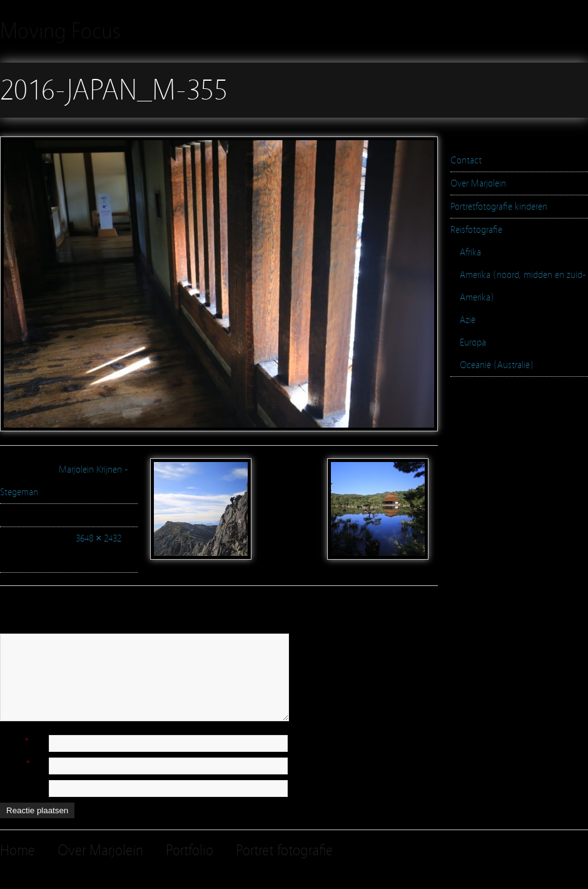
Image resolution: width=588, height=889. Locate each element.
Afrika (470, 252)
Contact (466, 160)
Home (18, 850)
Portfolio (190, 850)
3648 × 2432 (99, 538)
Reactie (14, 628)
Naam (11, 741)
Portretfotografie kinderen (499, 207)
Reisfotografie (476, 230)
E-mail (12, 763)
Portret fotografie (284, 850)
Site (7, 786)
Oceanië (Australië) (497, 365)
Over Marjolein (478, 183)
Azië (468, 320)
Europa (473, 342)
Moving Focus (60, 31)
